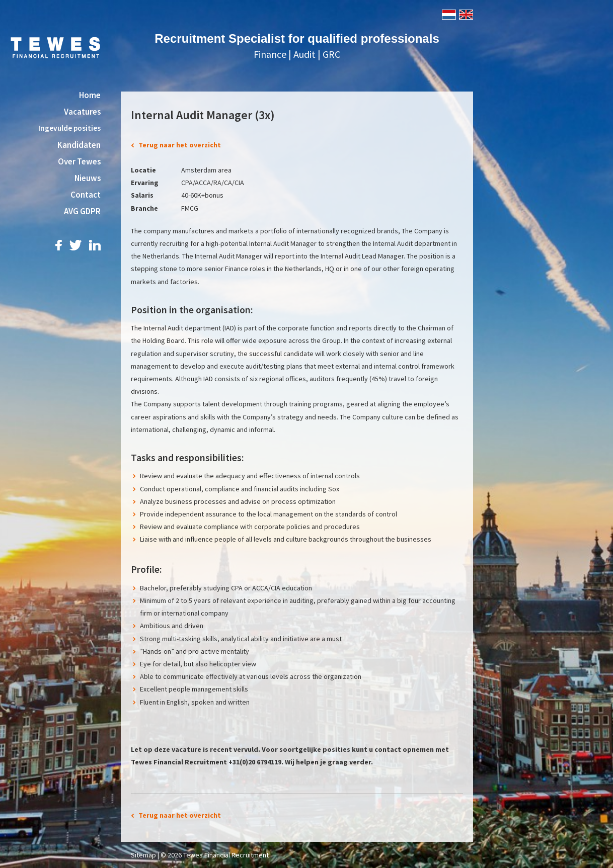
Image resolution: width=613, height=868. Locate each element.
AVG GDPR (82, 211)
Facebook (59, 245)
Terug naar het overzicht (180, 145)
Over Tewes (79, 161)
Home (90, 95)
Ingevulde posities (69, 128)
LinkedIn (95, 245)
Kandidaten (79, 145)
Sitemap (143, 855)
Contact (86, 195)
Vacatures (82, 112)
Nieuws (88, 178)
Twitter (75, 245)
